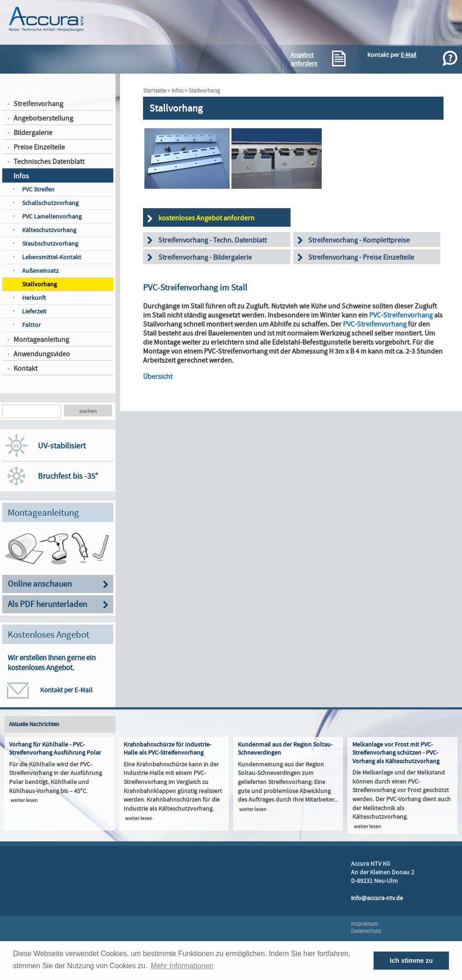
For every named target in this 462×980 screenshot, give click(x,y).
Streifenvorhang (38, 104)
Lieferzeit (34, 311)
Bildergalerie (33, 133)
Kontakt (25, 369)
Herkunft (34, 298)
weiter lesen (24, 800)
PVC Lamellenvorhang (52, 217)
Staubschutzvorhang (50, 244)
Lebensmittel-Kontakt (52, 257)
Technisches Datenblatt (49, 162)
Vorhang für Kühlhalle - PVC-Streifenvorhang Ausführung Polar (55, 749)
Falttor (31, 325)
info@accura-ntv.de (377, 898)
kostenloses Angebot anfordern (206, 218)
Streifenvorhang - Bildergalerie (205, 257)
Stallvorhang (39, 284)
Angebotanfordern (304, 59)
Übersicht (158, 377)
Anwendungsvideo (42, 354)
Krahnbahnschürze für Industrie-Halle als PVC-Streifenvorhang (167, 749)
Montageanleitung (41, 340)
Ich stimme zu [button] (411, 961)
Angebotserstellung (43, 118)
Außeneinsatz (40, 271)
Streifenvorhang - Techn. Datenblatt (213, 240)
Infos (21, 176)
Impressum (365, 924)
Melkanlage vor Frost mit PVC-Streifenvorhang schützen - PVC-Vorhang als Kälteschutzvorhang (396, 753)
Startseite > (157, 91)
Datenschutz (366, 931)
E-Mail (409, 55)
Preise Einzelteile (39, 147)
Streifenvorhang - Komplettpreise (359, 240)
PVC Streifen (38, 189)
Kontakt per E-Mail (66, 690)
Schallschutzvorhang (50, 203)
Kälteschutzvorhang (49, 230)
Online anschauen (40, 584)
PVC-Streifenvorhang (401, 315)
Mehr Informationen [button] (182, 966)
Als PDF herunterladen (47, 604)
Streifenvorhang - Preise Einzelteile (361, 257)
